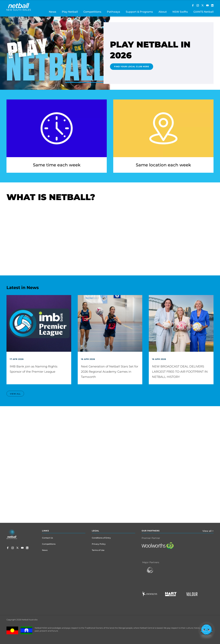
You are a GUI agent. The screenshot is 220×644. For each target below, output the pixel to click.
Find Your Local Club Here (132, 67)
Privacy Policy (99, 544)
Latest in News (23, 288)
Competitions (49, 544)
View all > (208, 531)
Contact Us (47, 538)
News (45, 550)
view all (15, 394)
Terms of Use (98, 550)
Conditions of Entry (101, 538)
